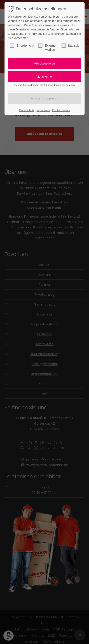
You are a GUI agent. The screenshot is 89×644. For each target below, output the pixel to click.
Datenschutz (27, 110)
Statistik (70, 46)
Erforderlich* (22, 46)
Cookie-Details (61, 110)
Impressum (43, 110)
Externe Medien (47, 47)
